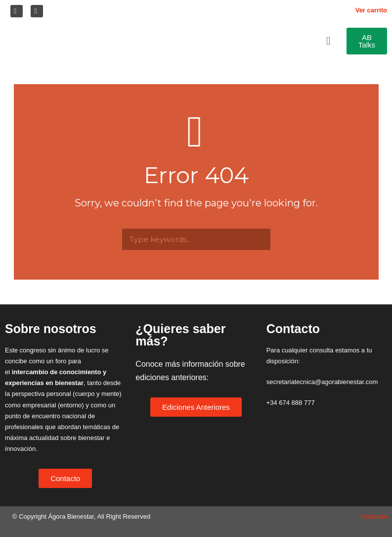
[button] (329, 41)
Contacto (374, 516)
